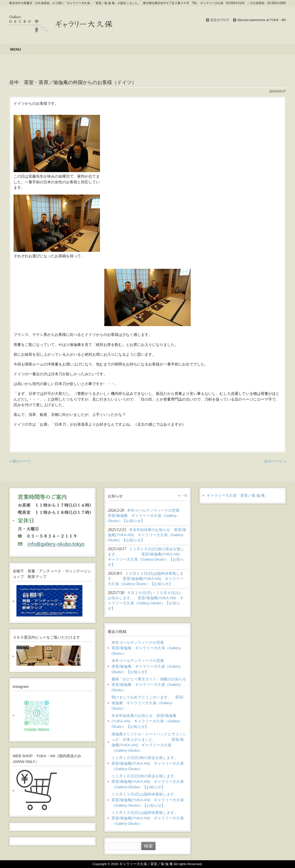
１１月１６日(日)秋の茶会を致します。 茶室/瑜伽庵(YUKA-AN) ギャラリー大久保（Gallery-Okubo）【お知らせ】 (149, 782)
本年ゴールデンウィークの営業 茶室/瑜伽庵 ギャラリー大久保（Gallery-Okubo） (149, 648)
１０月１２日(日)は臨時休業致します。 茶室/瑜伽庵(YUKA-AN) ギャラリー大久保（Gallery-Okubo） (148, 818)
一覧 (184, 495)
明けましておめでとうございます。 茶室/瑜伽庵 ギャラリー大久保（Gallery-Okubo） (148, 703)
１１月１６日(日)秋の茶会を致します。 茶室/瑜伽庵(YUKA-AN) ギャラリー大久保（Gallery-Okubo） (149, 763)
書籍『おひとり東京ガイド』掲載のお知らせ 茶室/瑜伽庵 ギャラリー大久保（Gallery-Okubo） (149, 685)
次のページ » (275, 461)
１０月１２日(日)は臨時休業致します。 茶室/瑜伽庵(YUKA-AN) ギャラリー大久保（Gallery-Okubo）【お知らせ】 (148, 800)
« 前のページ (20, 461)
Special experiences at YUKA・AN (262, 20)
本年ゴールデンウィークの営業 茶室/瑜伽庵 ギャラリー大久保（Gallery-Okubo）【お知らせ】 (149, 666)
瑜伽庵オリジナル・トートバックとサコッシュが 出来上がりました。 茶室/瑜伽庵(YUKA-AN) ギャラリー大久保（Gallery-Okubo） (149, 742)
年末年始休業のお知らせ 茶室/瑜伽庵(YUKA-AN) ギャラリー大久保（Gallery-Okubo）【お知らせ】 (146, 721)
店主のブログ (220, 20)
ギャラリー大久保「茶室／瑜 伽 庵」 (238, 495)
